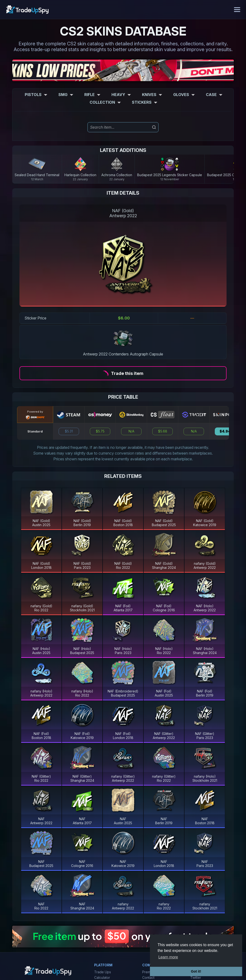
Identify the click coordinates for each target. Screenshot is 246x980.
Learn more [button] (168, 957)
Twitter (196, 977)
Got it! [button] (196, 971)
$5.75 (100, 431)
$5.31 (69, 431)
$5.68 (163, 431)
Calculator (102, 977)
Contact (148, 977)
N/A (131, 431)
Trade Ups (103, 972)
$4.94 (225, 431)
